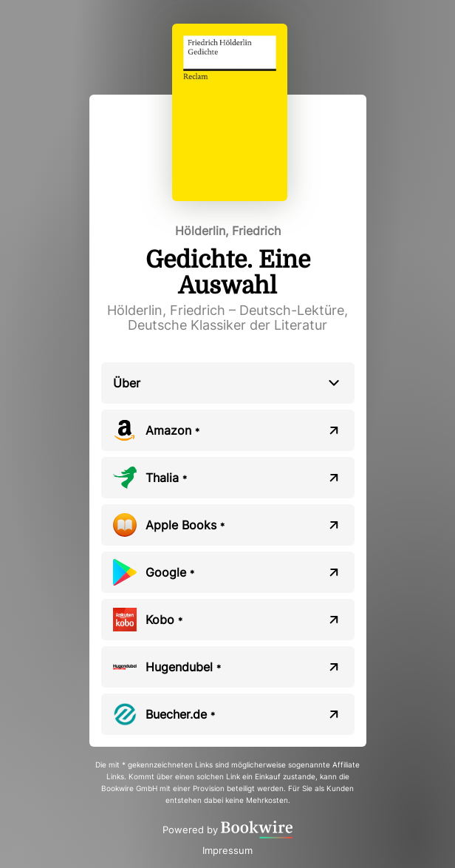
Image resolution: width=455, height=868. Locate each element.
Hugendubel (183, 667)
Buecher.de (180, 714)
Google (170, 572)
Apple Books (185, 525)
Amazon (172, 430)
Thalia (166, 478)
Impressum (227, 850)
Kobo (164, 620)
